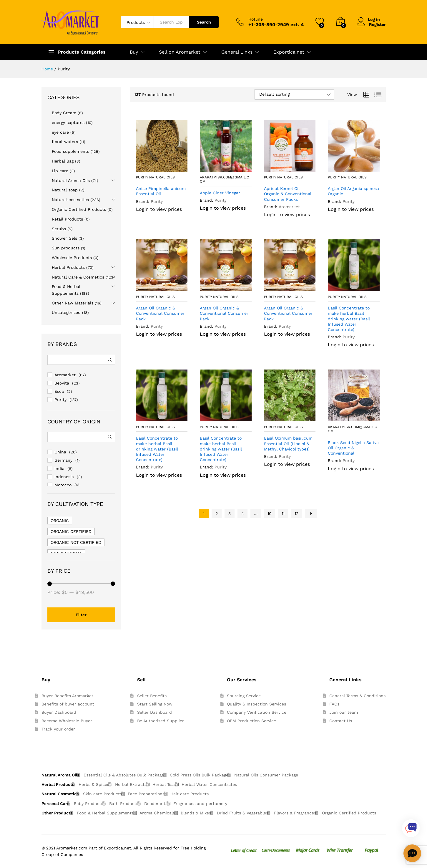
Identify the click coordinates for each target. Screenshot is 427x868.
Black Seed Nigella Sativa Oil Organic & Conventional (353, 448)
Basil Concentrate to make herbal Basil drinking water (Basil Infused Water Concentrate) (349, 319)
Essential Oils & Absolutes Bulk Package (124, 775)
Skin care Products (102, 794)
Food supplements (70, 151)
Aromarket (289, 207)
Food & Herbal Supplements (105, 813)
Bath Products (124, 804)
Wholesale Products (72, 258)
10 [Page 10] (270, 513)
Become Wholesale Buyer (67, 721)
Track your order (58, 729)
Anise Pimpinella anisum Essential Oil (161, 191)
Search (204, 22)
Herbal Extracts (131, 784)
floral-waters (65, 142)
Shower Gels (64, 238)
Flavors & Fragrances (295, 813)
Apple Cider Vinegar (220, 193)
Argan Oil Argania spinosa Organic (353, 191)
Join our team (344, 712)
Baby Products (89, 804)
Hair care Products (190, 794)
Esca (59, 391)
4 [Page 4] (243, 513)
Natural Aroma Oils (71, 180)
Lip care (60, 171)
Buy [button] (134, 52)
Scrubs (59, 229)
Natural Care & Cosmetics (78, 277)
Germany (63, 460)
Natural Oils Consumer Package (266, 775)
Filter (81, 615)
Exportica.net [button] (289, 52)
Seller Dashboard (154, 712)
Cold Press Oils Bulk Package (199, 775)
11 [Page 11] (283, 513)
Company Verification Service (257, 712)
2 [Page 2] (217, 513)
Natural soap (65, 190)
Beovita (62, 383)
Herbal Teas (164, 784)
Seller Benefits (152, 696)
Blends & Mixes (196, 813)
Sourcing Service (244, 696)
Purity (157, 201)
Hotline (256, 19)
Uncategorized (66, 312)
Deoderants (156, 804)
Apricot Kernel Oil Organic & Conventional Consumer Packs (288, 194)
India (59, 468)
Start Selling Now (155, 704)
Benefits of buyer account (68, 704)
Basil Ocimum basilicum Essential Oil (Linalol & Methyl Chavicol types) (288, 443)
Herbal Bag (63, 161)
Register (377, 24)
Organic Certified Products (79, 209)
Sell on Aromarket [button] (180, 52)
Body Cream (64, 113)
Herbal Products (68, 267)
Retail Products (67, 219)
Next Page (311, 513)
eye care (60, 132)
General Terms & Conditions (357, 696)
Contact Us (341, 721)
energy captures (68, 122)
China (60, 452)
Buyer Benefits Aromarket (67, 696)
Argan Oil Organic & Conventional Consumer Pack (160, 313)
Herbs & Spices (94, 784)
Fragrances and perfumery (200, 804)
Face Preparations (146, 794)
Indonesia (64, 477)
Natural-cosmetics (70, 200)
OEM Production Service (251, 721)
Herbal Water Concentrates (209, 784)
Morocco (63, 485)
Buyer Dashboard (59, 712)
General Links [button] (237, 52)
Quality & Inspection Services (256, 704)
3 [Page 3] (230, 513)
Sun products (66, 248)
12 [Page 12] (296, 513)
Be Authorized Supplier (161, 721)
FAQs (334, 704)
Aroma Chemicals (157, 813)
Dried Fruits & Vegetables (242, 813)
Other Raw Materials (73, 303)
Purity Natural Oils (155, 177)
